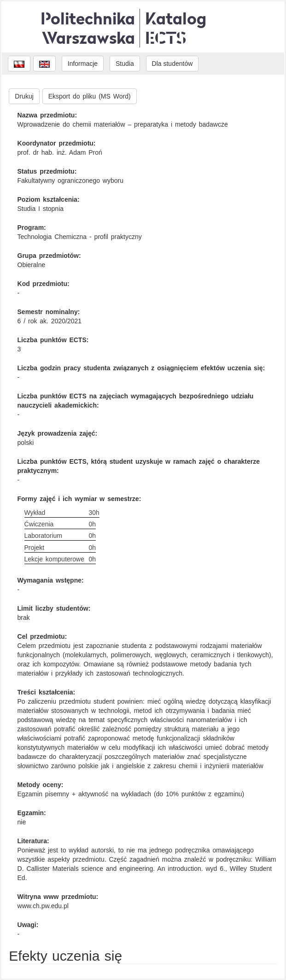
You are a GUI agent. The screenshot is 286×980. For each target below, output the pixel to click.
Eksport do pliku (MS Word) (90, 96)
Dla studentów (172, 64)
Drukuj (24, 96)
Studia (125, 64)
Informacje (83, 64)
